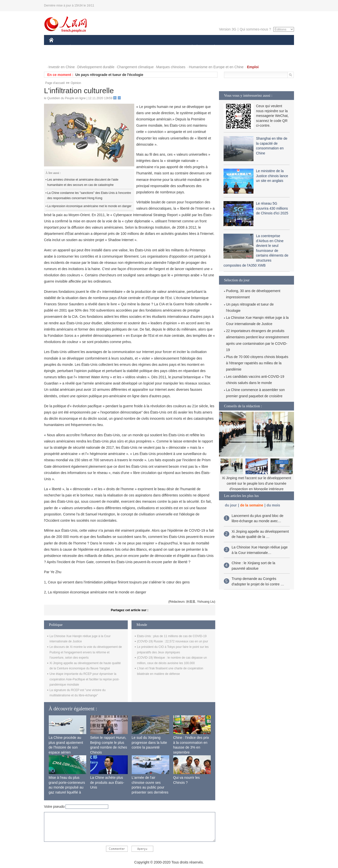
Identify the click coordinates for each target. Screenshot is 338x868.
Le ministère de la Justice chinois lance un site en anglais (272, 176)
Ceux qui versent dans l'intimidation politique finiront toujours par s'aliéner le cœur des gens (119, 582)
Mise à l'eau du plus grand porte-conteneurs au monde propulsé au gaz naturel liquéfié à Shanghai (67, 787)
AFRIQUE (123, 47)
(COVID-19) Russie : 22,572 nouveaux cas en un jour (172, 641)
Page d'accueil (55, 83)
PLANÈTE (212, 47)
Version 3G (228, 29)
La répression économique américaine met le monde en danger (89, 206)
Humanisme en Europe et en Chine (216, 67)
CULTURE (167, 47)
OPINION (277, 47)
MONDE (102, 47)
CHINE (58, 47)
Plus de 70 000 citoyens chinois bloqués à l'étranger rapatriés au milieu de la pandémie (257, 363)
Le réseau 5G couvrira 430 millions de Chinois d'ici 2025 (272, 208)
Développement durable (96, 67)
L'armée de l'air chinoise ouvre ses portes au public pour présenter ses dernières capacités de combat (150, 787)
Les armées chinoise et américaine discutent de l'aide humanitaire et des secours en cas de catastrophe (83, 182)
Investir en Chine (62, 67)
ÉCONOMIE (79, 47)
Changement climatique (135, 67)
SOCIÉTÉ (190, 47)
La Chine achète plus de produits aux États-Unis (107, 782)
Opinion (76, 83)
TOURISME (253, 47)
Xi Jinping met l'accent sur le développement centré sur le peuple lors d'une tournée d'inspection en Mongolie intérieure (257, 483)
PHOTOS (59, 57)
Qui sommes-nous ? (255, 29)
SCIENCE (145, 47)
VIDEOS (79, 57)
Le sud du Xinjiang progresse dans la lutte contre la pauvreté (149, 742)
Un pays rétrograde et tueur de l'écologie (109, 75)
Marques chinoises (171, 67)
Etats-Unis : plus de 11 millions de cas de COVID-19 (172, 636)
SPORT (232, 47)
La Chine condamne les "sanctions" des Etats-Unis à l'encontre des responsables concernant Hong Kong (89, 196)
